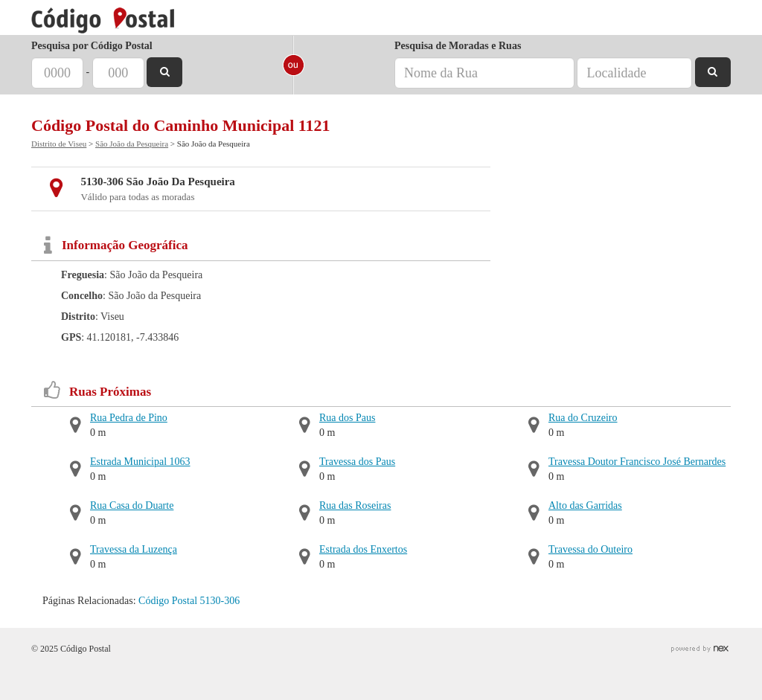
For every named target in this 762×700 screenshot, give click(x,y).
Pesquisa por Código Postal (92, 46)
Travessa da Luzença (134, 549)
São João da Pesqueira (132, 144)
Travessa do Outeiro (590, 549)
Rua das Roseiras (355, 505)
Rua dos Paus (347, 418)
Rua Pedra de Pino (129, 418)
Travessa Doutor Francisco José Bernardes (637, 462)
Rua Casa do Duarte (132, 505)
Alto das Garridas (585, 505)
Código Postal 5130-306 (189, 601)
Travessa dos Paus (357, 462)
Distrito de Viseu (59, 144)
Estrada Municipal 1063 (140, 462)
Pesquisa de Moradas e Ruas (458, 46)
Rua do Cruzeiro (583, 418)
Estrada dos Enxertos (363, 549)
